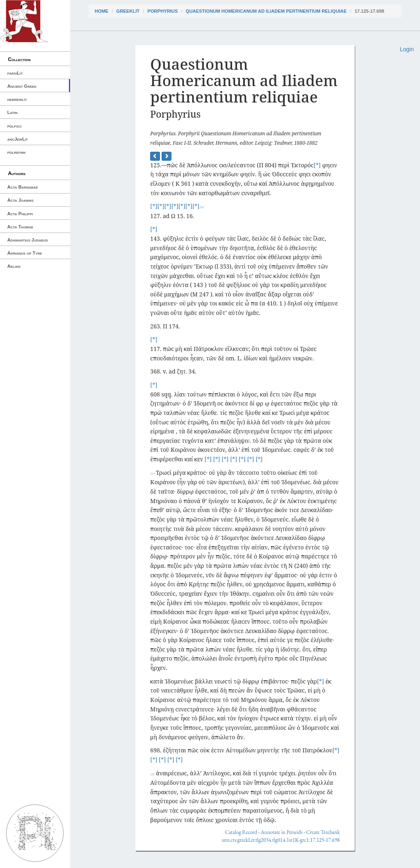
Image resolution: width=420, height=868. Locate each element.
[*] (317, 165)
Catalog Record (241, 832)
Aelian (14, 266)
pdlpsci (15, 126)
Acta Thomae (20, 227)
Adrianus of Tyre (25, 253)
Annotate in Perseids (282, 832)
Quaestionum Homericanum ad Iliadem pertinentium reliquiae (266, 11)
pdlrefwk (17, 152)
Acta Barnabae (23, 187)
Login (407, 49)
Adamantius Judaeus (28, 240)
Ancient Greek (22, 86)
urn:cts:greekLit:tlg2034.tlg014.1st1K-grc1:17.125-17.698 (281, 840)
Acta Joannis (21, 200)
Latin (13, 112)
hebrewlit (17, 99)
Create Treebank (323, 832)
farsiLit (15, 73)
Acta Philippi (20, 214)
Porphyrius (162, 11)
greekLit (128, 11)
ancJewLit (18, 139)
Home (102, 11)
